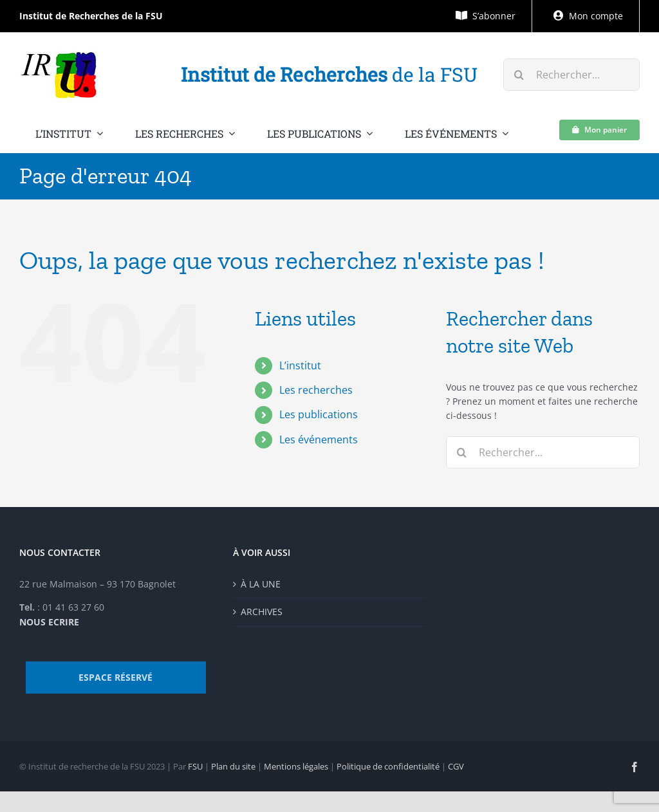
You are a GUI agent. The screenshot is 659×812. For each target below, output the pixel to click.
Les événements (319, 439)
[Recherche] (519, 75)
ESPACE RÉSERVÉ (116, 677)
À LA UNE (261, 584)
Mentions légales (296, 766)
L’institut (300, 365)
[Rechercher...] (571, 75)
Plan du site (233, 766)
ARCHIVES (262, 612)
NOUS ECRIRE (49, 622)
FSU (195, 766)
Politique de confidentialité (388, 766)
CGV (456, 766)
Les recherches (316, 390)
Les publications (319, 414)
